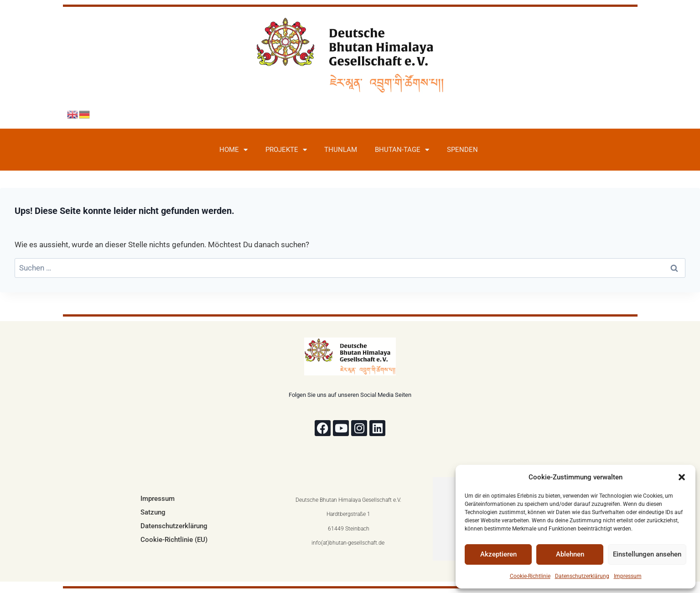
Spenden (462, 150)
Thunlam (341, 150)
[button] (682, 477)
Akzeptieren (498, 554)
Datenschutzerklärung (582, 576)
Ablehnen (570, 554)
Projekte (286, 150)
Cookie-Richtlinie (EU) (174, 540)
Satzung (153, 512)
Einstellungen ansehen (647, 554)
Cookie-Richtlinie (530, 576)
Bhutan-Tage (402, 150)
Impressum (628, 576)
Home (233, 150)
